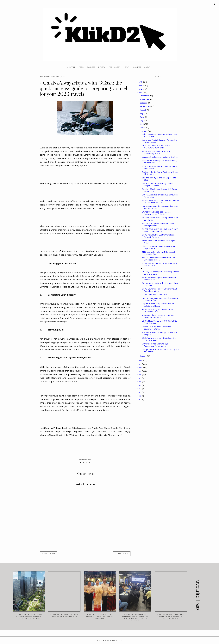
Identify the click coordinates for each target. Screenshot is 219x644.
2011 (140, 400)
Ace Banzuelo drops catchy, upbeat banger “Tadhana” (158, 185)
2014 (140, 389)
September (145, 106)
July (142, 113)
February (144, 131)
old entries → (122, 554)
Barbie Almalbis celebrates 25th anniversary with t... (156, 153)
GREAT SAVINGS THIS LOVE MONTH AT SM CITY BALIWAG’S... (160, 230)
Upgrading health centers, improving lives (160, 157)
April (142, 124)
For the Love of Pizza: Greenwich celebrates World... (157, 328)
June (142, 117)
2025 (140, 86)
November (145, 99)
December (145, 96)
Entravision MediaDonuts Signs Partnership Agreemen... (156, 345)
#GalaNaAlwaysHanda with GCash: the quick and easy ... (159, 339)
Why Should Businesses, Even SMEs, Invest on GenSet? (158, 316)
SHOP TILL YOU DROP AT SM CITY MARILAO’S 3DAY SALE (157, 147)
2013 (140, 392)
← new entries (49, 554)
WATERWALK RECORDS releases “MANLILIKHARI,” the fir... (157, 213)
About (147, 67)
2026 (140, 82)
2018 (140, 375)
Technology (114, 67)
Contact (137, 67)
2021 (140, 364)
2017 (140, 378)
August (143, 110)
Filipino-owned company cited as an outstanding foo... (158, 305)
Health (127, 67)
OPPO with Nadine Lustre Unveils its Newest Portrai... (158, 236)
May (142, 121)
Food (81, 67)
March (143, 128)
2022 (140, 361)
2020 (140, 368)
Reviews (102, 67)
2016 (140, 382)
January (143, 356)
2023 (140, 93)
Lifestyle (71, 67)
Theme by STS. (116, 640)
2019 (140, 371)
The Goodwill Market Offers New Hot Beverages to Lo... (159, 259)
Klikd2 (100, 640)
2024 (140, 89)
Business (91, 67)
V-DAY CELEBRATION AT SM (154, 295)
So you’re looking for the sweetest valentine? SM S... (157, 311)
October (144, 103)
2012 (140, 396)
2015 (140, 385)
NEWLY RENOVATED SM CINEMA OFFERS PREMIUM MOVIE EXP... (160, 202)
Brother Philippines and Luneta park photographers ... (158, 225)
